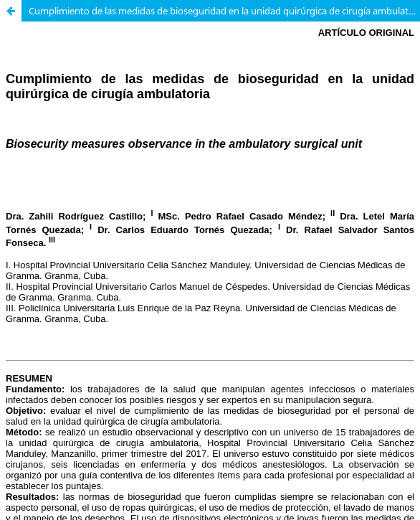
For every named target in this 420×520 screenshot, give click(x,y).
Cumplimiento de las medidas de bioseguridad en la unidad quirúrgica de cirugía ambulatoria (224, 11)
